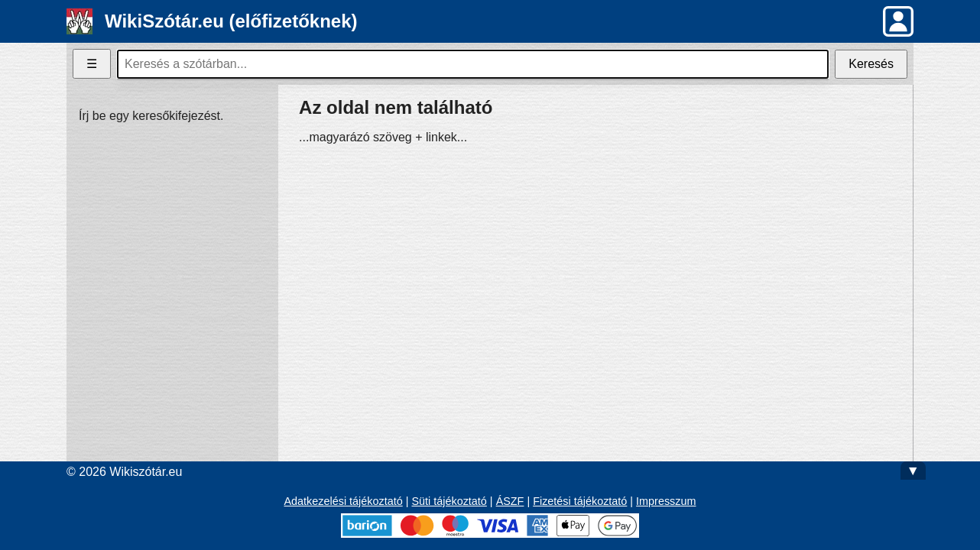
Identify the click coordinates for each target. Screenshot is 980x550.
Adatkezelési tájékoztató (344, 501)
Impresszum (666, 501)
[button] (898, 21)
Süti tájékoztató (449, 501)
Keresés (871, 64)
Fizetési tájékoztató (580, 501)
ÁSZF (510, 501)
